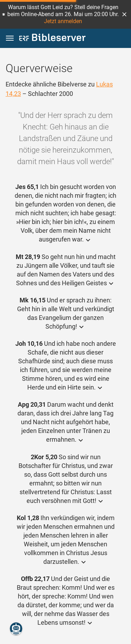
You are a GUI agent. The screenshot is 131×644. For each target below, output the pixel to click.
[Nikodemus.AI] (16, 629)
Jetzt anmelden (63, 21)
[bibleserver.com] (52, 39)
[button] (124, 14)
